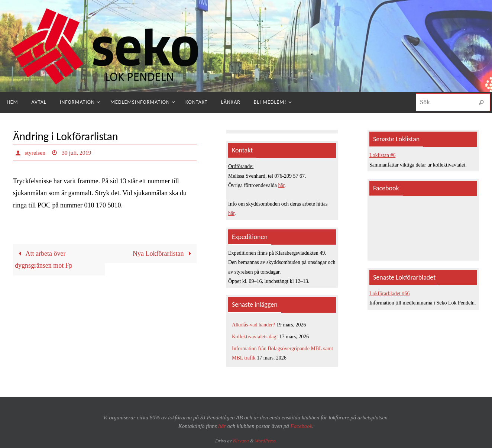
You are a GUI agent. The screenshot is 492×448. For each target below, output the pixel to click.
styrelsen (35, 153)
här (281, 185)
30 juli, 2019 (77, 153)
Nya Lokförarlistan (164, 254)
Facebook (301, 426)
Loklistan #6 (382, 155)
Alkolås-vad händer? (253, 325)
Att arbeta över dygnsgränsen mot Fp (44, 260)
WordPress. (266, 441)
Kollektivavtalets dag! (255, 337)
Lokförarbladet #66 (389, 294)
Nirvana (241, 441)
